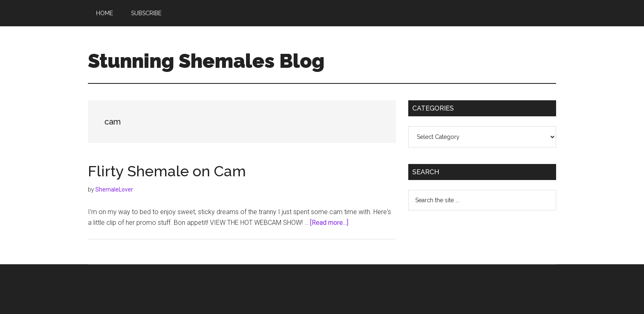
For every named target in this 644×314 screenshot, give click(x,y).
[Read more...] (329, 223)
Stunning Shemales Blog (206, 61)
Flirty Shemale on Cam (167, 171)
